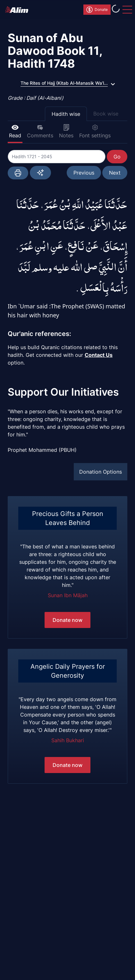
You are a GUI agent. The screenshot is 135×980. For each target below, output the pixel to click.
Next (115, 173)
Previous (84, 173)
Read (15, 131)
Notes (66, 131)
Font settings (95, 131)
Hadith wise (66, 114)
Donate (97, 10)
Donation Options (101, 472)
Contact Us (99, 355)
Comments (40, 131)
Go (117, 157)
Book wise (106, 114)
